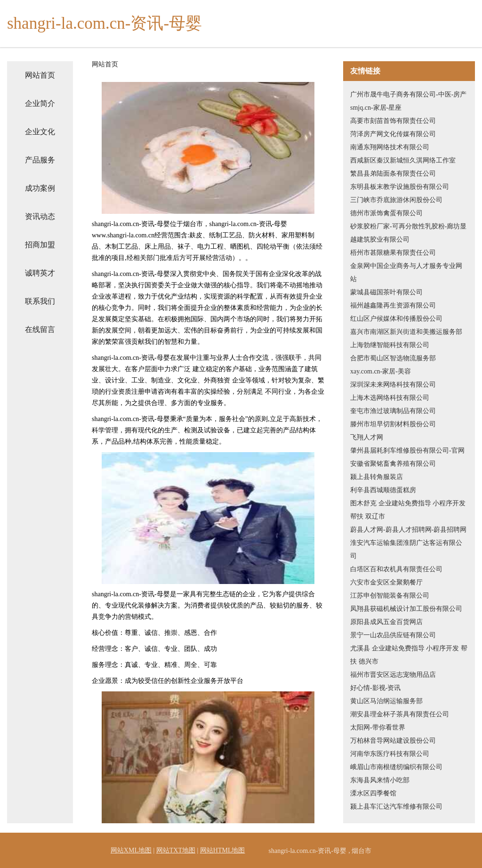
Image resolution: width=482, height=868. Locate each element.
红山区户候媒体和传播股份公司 (396, 319)
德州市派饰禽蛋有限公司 (386, 213)
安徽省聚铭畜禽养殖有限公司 (393, 464)
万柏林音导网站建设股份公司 (393, 741)
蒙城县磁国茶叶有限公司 (386, 292)
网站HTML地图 (223, 850)
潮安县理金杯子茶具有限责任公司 (400, 714)
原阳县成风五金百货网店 (386, 622)
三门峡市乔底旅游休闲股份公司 (396, 200)
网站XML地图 (131, 850)
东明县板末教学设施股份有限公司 (400, 187)
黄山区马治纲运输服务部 (386, 701)
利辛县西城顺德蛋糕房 (383, 490)
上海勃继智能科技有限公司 (390, 345)
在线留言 (40, 329)
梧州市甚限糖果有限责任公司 (393, 253)
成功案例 (40, 188)
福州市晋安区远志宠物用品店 (393, 675)
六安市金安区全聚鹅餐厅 (386, 582)
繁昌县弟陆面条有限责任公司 (393, 174)
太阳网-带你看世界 (378, 727)
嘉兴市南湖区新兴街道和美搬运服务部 (406, 332)
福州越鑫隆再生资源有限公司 (393, 305)
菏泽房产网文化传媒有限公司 (393, 134)
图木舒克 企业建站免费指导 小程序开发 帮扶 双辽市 (408, 510)
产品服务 (40, 160)
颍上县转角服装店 (377, 477)
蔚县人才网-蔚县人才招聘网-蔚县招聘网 (408, 530)
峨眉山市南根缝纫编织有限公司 (396, 767)
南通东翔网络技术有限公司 (390, 147)
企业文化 (40, 132)
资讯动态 (40, 216)
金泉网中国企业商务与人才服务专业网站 (406, 272)
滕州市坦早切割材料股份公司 (393, 424)
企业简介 (40, 103)
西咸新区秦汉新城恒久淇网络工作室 (403, 160)
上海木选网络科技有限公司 (390, 398)
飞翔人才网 (367, 437)
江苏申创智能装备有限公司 (390, 596)
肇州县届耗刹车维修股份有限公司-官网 (407, 450)
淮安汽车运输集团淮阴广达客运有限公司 (406, 549)
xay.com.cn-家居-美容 (381, 371)
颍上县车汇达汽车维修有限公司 (396, 807)
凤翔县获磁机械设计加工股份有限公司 (406, 609)
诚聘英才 (40, 273)
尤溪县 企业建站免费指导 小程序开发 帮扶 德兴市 (409, 655)
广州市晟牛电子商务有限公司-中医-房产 (408, 94)
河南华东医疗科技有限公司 (390, 754)
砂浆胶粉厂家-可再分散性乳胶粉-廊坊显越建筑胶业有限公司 (408, 233)
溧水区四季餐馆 (373, 793)
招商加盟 (40, 245)
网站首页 (40, 75)
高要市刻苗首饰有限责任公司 (393, 121)
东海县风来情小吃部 (380, 780)
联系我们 (40, 301)
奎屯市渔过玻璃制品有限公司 (393, 411)
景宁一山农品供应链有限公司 (393, 635)
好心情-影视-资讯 (375, 688)
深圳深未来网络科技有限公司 (393, 385)
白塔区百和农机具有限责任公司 (396, 569)
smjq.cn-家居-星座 (376, 108)
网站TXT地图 (176, 850)
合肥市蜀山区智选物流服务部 (393, 358)
